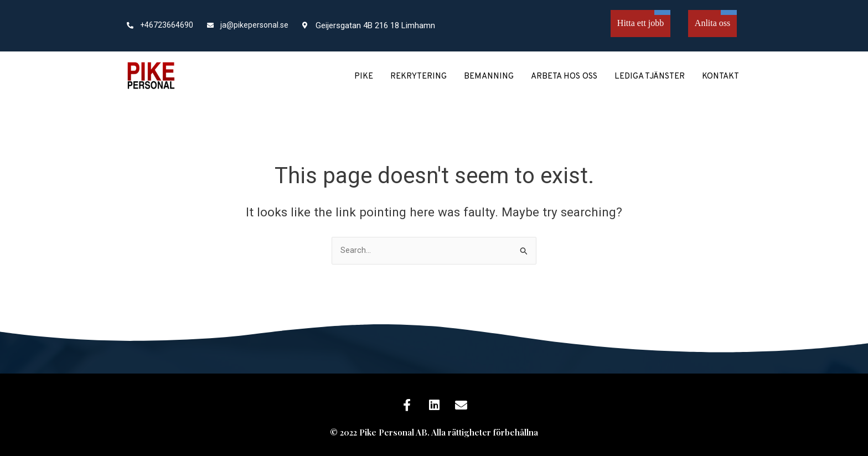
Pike (364, 77)
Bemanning (489, 77)
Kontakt (720, 77)
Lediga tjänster (650, 77)
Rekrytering (418, 77)
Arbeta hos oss (564, 77)
